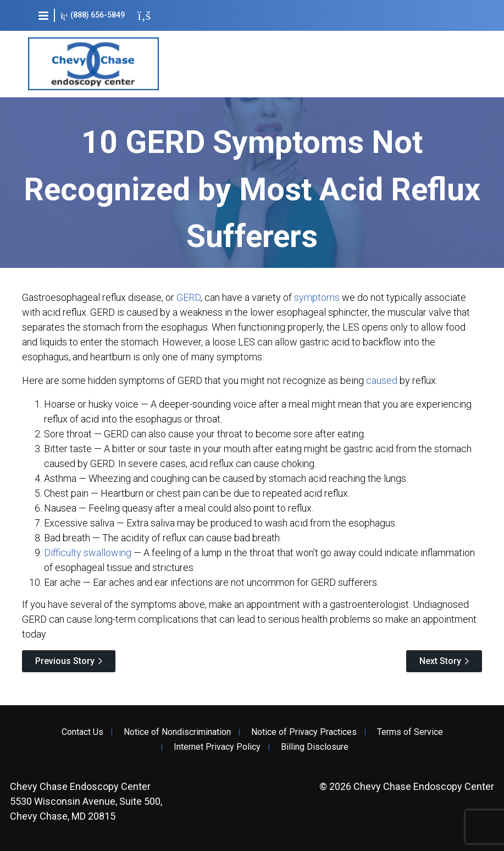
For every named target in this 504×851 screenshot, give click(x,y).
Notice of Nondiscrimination (177, 732)
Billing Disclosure (315, 747)
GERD (189, 297)
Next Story (440, 661)
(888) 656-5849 (93, 15)
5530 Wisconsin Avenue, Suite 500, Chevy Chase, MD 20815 (86, 801)
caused (382, 380)
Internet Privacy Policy (217, 747)
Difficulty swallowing (88, 553)
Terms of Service (410, 732)
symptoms (317, 297)
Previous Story (65, 661)
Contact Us (82, 732)
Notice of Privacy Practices (304, 732)
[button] (43, 15)
